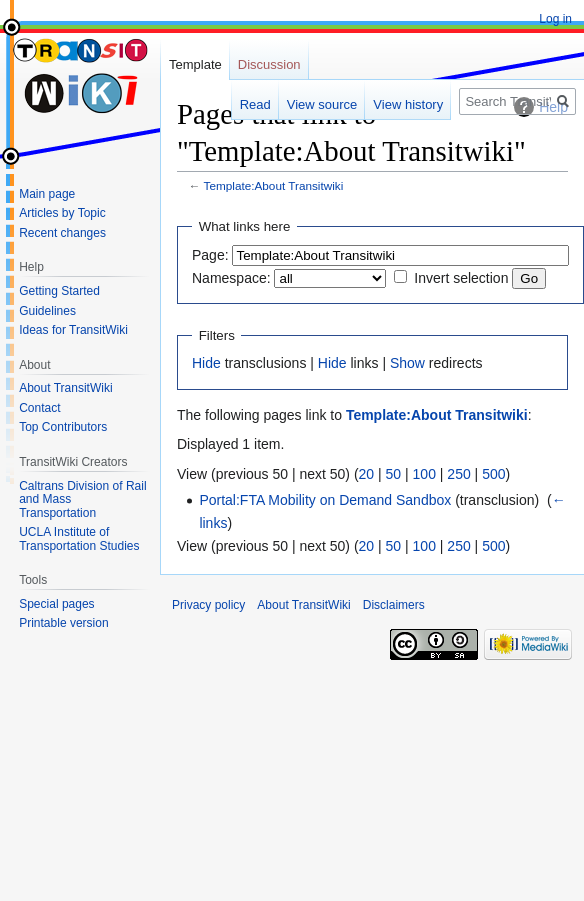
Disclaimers (394, 605)
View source (322, 104)
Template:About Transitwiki (274, 185)
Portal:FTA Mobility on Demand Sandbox (325, 500)
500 (493, 474)
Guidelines (47, 311)
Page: (210, 255)
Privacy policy (208, 605)
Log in (555, 19)
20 (367, 474)
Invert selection (461, 278)
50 (394, 474)
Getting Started (59, 291)
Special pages (56, 604)
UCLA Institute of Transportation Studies (79, 539)
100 (424, 474)
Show (407, 363)
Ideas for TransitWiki (73, 330)
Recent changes (62, 233)
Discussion (269, 64)
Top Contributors (63, 427)
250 (458, 474)
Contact (39, 408)
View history (408, 104)
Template (195, 64)
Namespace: (231, 278)
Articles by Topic (62, 213)
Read (255, 104)
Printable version (63, 623)
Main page (47, 194)
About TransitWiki (65, 388)
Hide (206, 363)
